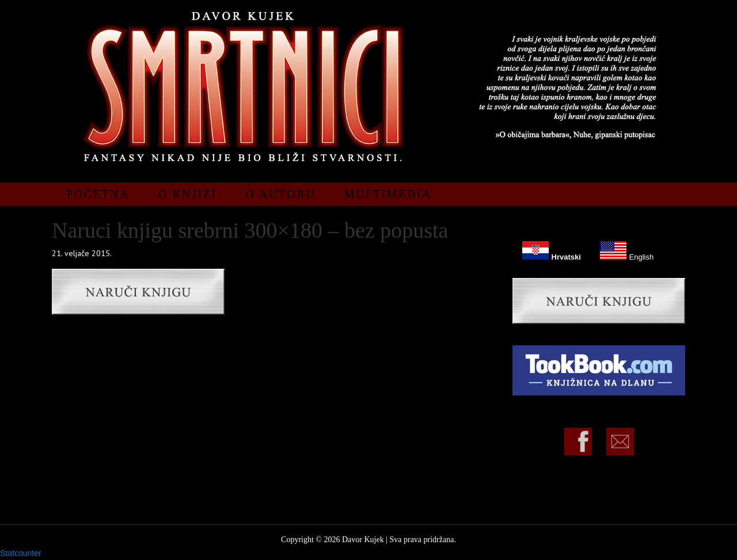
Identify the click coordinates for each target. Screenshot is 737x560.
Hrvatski (551, 250)
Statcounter (21, 553)
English (626, 250)
